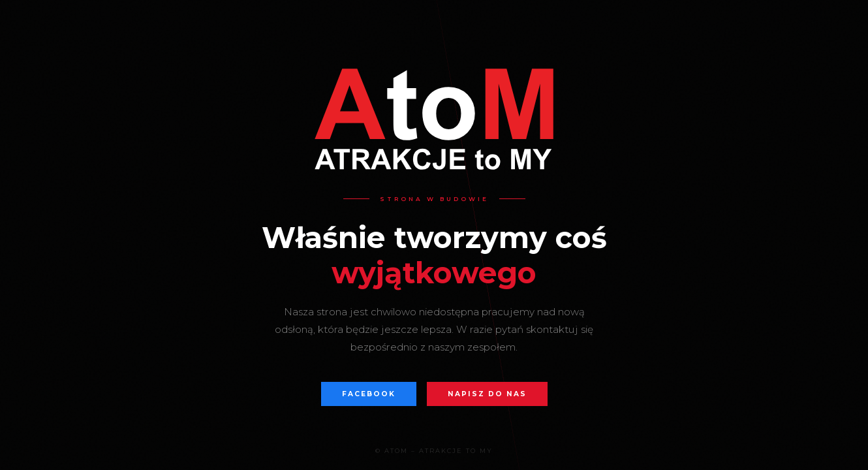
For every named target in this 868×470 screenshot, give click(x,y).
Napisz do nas (487, 394)
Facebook (369, 394)
